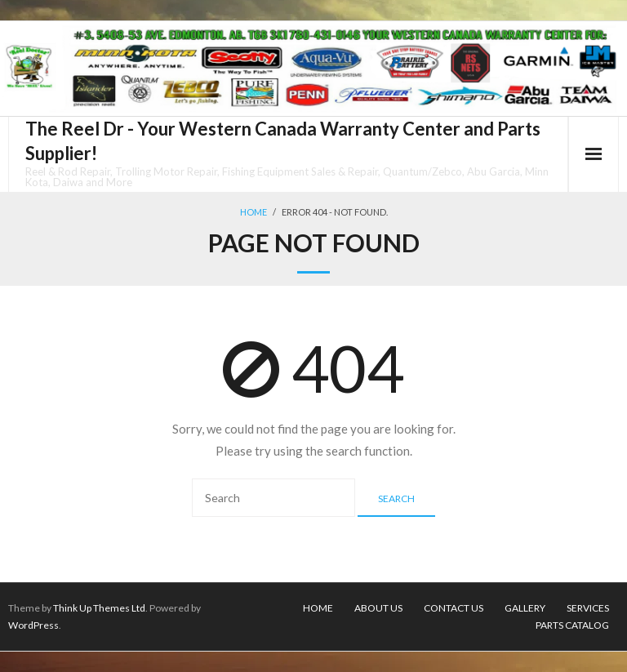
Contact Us (454, 608)
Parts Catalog (572, 625)
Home (253, 212)
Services (588, 608)
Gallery (525, 608)
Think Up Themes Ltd (99, 608)
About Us (378, 608)
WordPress (33, 625)
